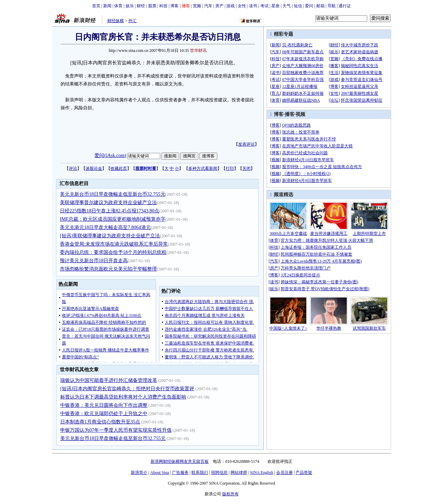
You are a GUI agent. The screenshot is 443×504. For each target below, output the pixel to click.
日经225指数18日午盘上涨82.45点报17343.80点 (110, 211)
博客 (174, 6)
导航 (332, 6)
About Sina (160, 473)
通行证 (345, 6)
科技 (163, 6)
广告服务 (180, 473)
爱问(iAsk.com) (110, 155)
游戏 (230, 6)
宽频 (197, 6)
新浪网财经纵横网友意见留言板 (180, 461)
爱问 (309, 6)
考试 (264, 6)
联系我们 (200, 473)
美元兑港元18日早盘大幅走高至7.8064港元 (105, 227)
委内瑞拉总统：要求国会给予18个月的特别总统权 (113, 252)
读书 (253, 6)
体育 (118, 6)
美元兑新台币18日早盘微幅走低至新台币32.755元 (113, 194)
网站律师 (239, 473)
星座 (275, 6)
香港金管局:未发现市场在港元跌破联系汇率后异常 (114, 244)
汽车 (208, 6)
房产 (219, 6)
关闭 (246, 168)
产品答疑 (304, 473)
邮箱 (320, 6)
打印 (230, 168)
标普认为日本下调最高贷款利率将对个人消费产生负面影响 (123, 397)
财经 (141, 6)
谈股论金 (94, 168)
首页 (96, 6)
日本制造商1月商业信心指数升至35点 (100, 422)
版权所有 (230, 494)
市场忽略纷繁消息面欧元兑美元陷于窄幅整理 (108, 269)
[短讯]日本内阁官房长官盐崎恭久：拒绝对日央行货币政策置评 (127, 389)
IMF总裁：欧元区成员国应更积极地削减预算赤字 (113, 219)
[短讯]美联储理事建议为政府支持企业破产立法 (110, 236)
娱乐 (130, 6)
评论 (73, 168)
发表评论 (246, 144)
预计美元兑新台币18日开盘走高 (94, 261)
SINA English (261, 473)
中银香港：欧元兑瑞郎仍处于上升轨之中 (104, 414)
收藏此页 (119, 168)
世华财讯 (198, 51)
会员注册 (284, 473)
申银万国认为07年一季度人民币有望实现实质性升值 (116, 430)
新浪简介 (139, 473)
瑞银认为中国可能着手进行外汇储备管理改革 (109, 380)
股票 (152, 6)
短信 (298, 6)
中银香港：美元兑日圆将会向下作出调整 (104, 405)
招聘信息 (219, 473)
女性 (242, 6)
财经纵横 (116, 21)
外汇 (133, 21)
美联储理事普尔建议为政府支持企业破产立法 (108, 203)
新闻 (107, 6)
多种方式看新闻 (203, 168)
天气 (287, 6)
